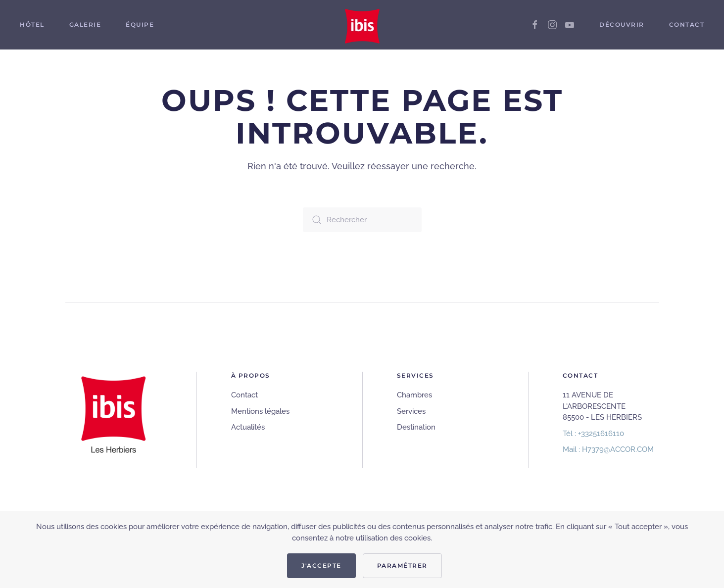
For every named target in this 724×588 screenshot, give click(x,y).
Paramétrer (402, 565)
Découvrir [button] (622, 24)
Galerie (85, 24)
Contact (244, 395)
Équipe (140, 24)
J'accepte (321, 565)
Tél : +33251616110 (593, 434)
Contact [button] (687, 24)
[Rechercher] (362, 220)
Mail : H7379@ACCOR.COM (608, 449)
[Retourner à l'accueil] (362, 25)
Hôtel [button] (32, 24)
